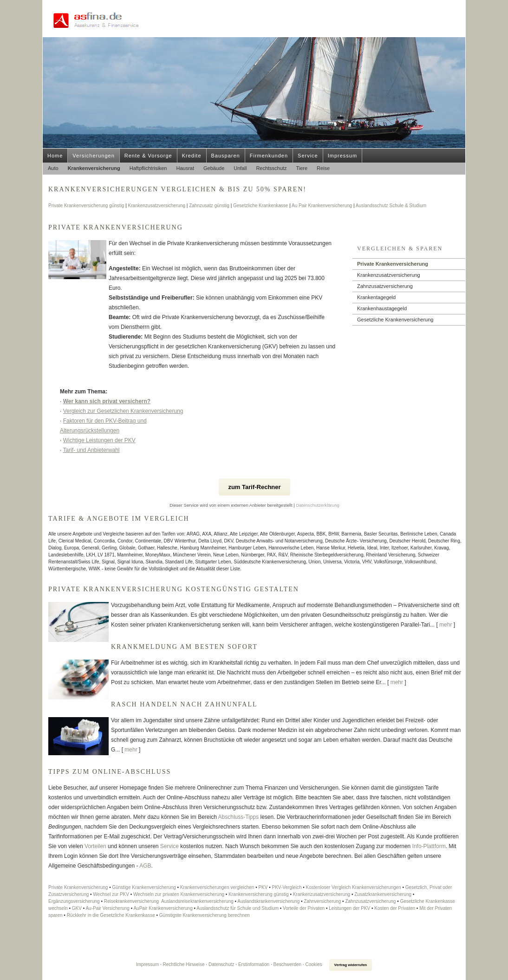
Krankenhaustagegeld (382, 308)
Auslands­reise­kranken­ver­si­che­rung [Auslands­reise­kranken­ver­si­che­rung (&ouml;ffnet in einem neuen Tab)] (197, 901)
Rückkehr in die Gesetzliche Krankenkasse (111, 915)
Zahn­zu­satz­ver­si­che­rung (385, 286)
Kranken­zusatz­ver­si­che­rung (389, 275)
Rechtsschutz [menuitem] (271, 168)
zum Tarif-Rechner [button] (254, 487)
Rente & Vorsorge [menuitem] (148, 156)
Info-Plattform (429, 846)
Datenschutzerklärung (318, 505)
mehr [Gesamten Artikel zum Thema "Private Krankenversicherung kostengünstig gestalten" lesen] (446, 625)
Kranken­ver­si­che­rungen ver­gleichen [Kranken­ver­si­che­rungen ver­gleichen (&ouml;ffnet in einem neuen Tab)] (217, 887)
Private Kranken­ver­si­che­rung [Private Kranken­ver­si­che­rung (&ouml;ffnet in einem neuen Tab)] (78, 887)
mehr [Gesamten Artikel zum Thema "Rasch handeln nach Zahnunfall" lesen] (131, 750)
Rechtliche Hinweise (184, 964)
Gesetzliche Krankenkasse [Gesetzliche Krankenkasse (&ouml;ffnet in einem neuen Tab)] (261, 206)
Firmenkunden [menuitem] (269, 156)
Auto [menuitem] (53, 168)
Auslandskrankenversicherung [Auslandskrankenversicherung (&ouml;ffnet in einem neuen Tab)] (268, 901)
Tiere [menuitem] (302, 168)
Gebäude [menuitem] (214, 168)
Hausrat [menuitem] (185, 168)
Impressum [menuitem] (342, 156)
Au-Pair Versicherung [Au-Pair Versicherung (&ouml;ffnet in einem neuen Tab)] (107, 908)
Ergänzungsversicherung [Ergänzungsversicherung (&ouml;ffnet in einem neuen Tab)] (74, 901)
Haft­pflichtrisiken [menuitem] (148, 168)
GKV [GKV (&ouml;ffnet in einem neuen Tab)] (77, 908)
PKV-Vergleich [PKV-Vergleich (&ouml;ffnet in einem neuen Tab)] (287, 887)
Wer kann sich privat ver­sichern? (107, 401)
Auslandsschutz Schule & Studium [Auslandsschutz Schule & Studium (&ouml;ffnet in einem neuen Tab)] (391, 206)
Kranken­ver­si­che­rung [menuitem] (94, 168)
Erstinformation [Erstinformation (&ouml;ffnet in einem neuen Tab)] (254, 964)
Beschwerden (287, 964)
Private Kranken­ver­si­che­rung (393, 264)
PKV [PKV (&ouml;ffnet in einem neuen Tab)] (263, 887)
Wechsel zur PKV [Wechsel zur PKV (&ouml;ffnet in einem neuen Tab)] (111, 894)
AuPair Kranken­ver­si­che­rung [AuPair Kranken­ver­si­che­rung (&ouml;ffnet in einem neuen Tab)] (163, 908)
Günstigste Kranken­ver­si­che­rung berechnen (205, 915)
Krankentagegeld (376, 297)
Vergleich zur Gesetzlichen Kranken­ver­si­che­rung (123, 411)
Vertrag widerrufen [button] (351, 965)
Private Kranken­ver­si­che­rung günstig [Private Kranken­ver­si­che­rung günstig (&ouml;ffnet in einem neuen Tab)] (86, 206)
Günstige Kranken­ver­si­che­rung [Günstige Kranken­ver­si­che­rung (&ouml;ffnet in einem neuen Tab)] (144, 887)
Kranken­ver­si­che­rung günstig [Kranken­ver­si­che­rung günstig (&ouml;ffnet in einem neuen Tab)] (259, 894)
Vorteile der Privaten (304, 908)
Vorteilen (95, 846)
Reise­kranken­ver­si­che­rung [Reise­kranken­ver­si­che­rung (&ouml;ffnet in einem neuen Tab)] (131, 901)
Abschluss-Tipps (239, 817)
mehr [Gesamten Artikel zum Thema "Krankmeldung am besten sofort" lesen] (397, 682)
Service (169, 846)
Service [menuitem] (308, 156)
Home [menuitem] (55, 156)
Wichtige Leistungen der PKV (99, 440)
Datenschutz (221, 964)
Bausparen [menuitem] (226, 156)
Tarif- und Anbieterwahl (91, 450)
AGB (144, 866)
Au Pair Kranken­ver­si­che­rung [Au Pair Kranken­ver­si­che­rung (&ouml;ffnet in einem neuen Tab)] (322, 206)
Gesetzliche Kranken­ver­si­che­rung (395, 320)
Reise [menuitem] (323, 168)
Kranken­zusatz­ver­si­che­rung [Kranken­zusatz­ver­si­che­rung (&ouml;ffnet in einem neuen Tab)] (157, 206)
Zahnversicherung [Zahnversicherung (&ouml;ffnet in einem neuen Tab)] (322, 901)
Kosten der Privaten (395, 908)
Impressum (147, 964)
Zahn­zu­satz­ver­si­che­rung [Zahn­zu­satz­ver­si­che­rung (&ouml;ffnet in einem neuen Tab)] (370, 901)
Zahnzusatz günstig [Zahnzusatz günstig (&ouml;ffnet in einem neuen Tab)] (209, 206)
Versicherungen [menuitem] (93, 156)
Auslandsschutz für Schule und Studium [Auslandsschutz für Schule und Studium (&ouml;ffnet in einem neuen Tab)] (238, 908)
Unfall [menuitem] (240, 168)
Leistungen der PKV (349, 908)
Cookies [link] (313, 964)
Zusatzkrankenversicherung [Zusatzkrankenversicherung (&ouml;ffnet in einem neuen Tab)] (383, 894)
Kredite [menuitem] (192, 156)
